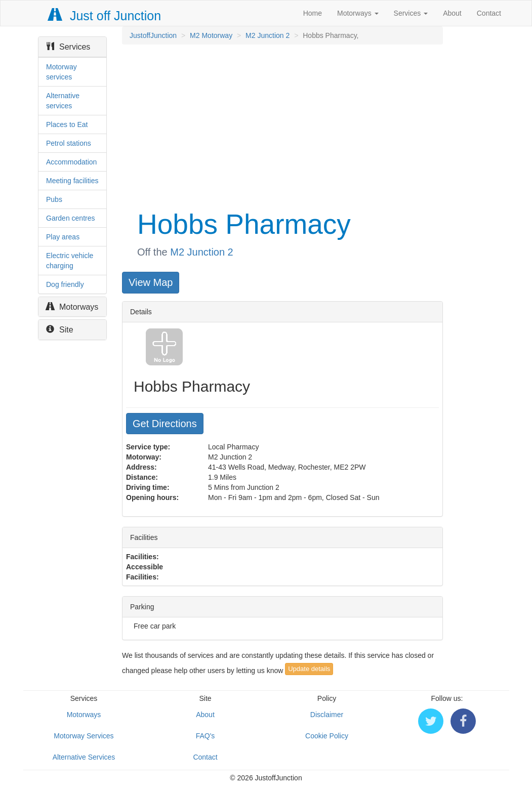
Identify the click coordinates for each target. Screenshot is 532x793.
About (452, 13)
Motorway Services (84, 736)
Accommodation (71, 162)
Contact (489, 13)
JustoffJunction (153, 35)
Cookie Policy (327, 736)
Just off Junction (105, 16)
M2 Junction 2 (268, 35)
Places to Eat (67, 124)
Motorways (358, 13)
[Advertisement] (282, 126)
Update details (309, 669)
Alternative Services (84, 757)
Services (411, 13)
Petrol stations (69, 143)
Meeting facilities (72, 181)
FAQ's (206, 736)
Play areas (63, 237)
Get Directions (165, 424)
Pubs (54, 199)
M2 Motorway (211, 35)
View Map (151, 282)
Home (313, 13)
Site (60, 330)
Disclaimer (327, 715)
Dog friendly (65, 284)
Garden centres (71, 218)
